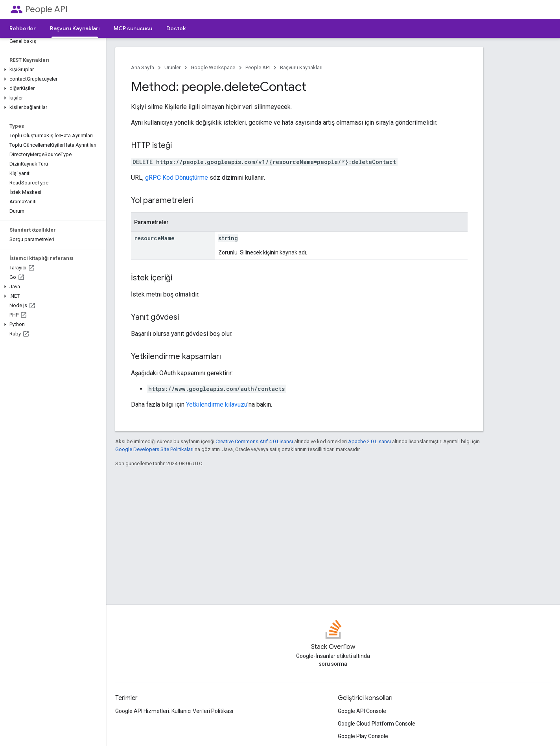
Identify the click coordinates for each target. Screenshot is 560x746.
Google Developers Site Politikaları (154, 449)
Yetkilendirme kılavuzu (217, 404)
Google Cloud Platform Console (377, 724)
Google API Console (362, 711)
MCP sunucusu (133, 28)
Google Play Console (363, 736)
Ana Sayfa (143, 67)
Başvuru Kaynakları (301, 67)
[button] (51, 70)
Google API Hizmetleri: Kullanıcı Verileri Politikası (174, 711)
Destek (176, 28)
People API (46, 9)
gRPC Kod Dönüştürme (177, 178)
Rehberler (23, 28)
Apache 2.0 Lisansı (369, 441)
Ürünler (172, 67)
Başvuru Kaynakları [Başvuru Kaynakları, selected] (75, 28)
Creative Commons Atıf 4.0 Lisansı (254, 441)
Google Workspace (213, 67)
